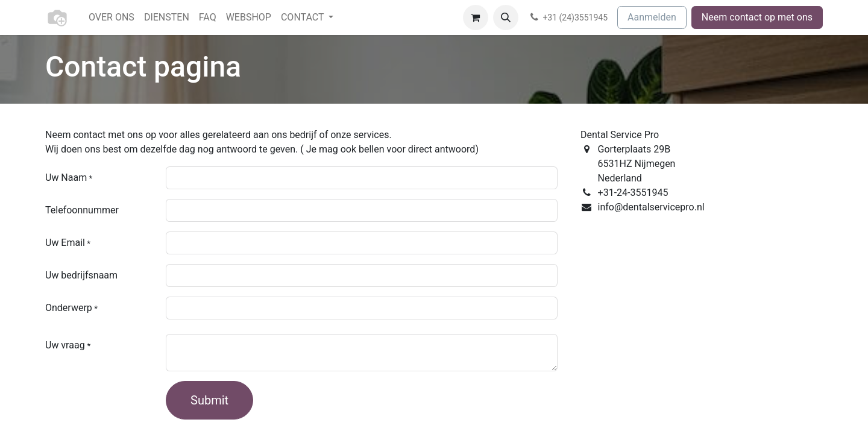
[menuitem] (112, 17)
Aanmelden (652, 17)
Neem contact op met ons (757, 17)
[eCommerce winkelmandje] (476, 17)
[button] (506, 17)
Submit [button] (209, 400)
